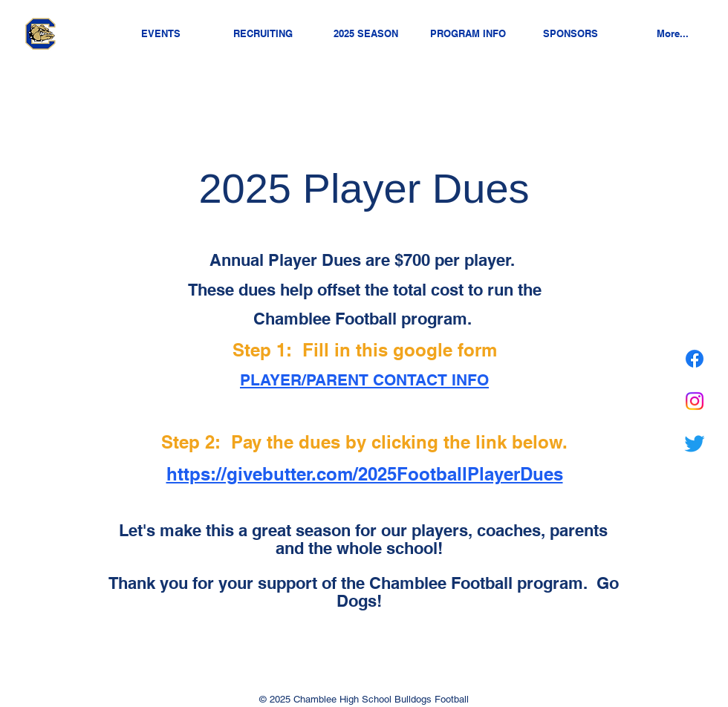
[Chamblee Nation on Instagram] (695, 401)
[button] (365, 34)
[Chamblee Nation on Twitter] (695, 443)
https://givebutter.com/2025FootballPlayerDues (365, 474)
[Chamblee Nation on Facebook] (695, 359)
